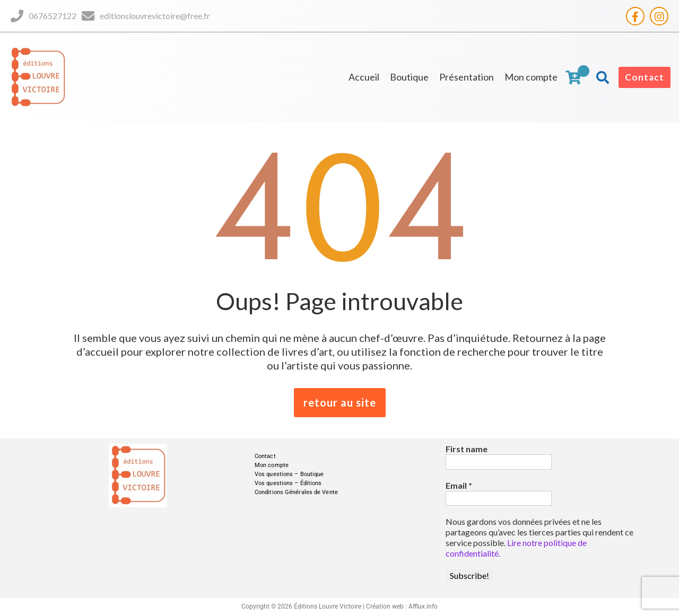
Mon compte (531, 77)
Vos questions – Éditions (288, 483)
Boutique (409, 77)
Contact (645, 77)
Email (459, 485)
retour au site (340, 402)
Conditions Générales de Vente (296, 492)
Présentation (467, 77)
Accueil (364, 77)
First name (467, 449)
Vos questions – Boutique (289, 474)
